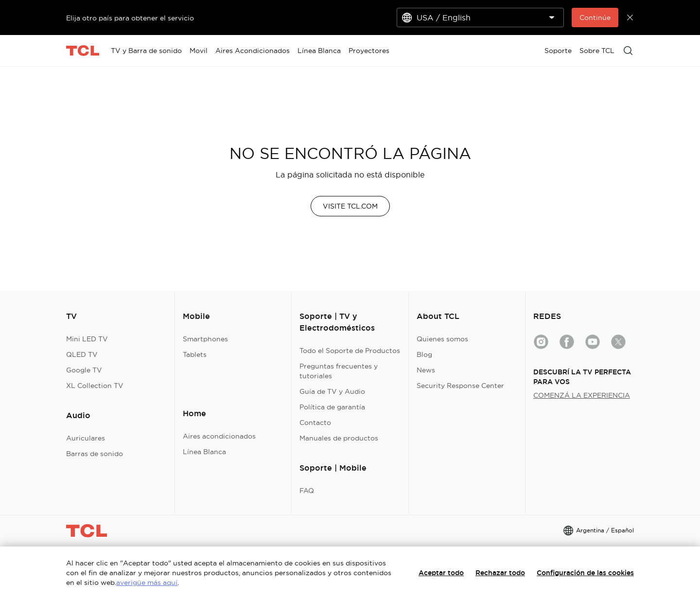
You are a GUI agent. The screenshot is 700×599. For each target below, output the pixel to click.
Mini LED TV (87, 339)
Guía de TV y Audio (332, 391)
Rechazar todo (500, 573)
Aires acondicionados (219, 436)
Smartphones (205, 339)
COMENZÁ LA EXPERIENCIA (582, 395)
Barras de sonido (95, 454)
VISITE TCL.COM (350, 206)
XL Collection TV (95, 386)
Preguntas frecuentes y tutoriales (339, 371)
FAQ (307, 491)
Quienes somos (442, 339)
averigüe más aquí (147, 582)
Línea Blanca (204, 452)
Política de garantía (332, 407)
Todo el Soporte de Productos (350, 351)
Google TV (84, 370)
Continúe (595, 18)
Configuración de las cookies (585, 573)
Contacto (315, 423)
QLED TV (82, 354)
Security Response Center (460, 386)
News (426, 370)
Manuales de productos (339, 438)
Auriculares (86, 438)
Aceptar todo (441, 573)
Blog (424, 354)
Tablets (195, 354)
